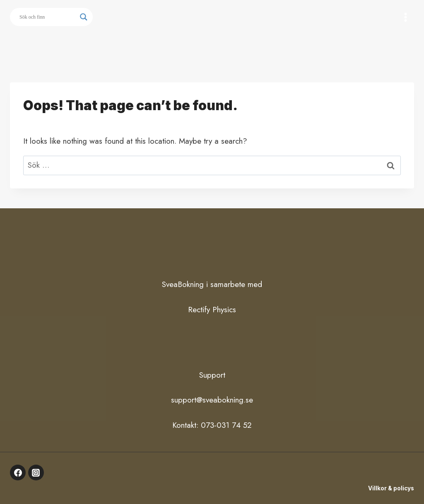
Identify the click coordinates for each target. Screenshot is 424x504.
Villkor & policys (391, 488)
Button (212, 48)
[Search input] (48, 17)
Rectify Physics (212, 310)
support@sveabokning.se (212, 400)
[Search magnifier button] (84, 17)
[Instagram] (36, 473)
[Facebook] (18, 473)
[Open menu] (405, 17)
